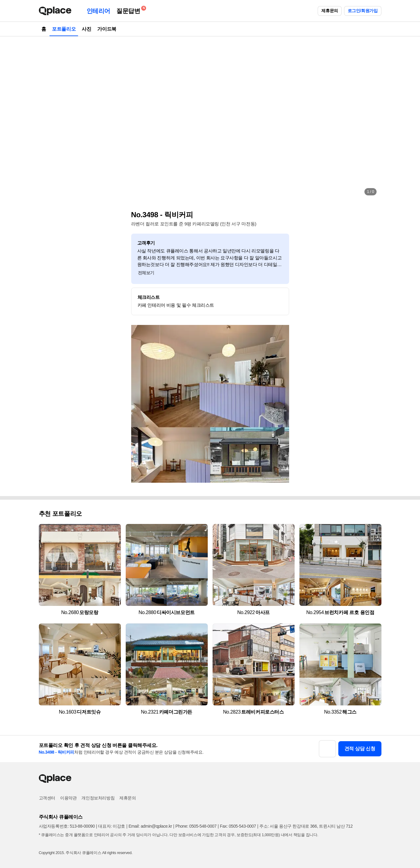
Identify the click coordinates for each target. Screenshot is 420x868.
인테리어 (98, 11)
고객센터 (47, 798)
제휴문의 (330, 11)
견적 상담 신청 (360, 749)
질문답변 (130, 10)
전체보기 (146, 273)
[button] (50, 118)
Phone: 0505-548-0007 (196, 826)
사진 (86, 29)
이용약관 (68, 798)
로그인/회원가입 (363, 11)
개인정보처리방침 (98, 798)
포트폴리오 (64, 29)
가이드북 (107, 29)
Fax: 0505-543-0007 (238, 826)
